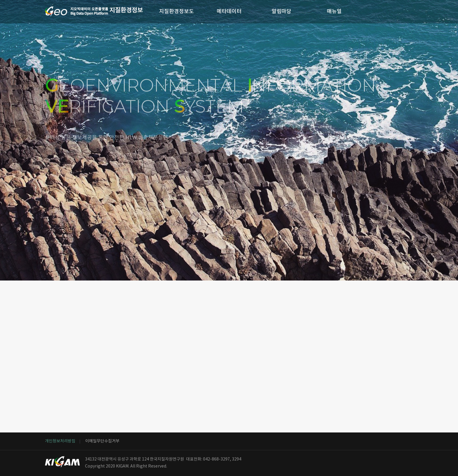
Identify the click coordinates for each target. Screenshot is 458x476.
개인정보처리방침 (60, 441)
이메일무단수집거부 (102, 441)
